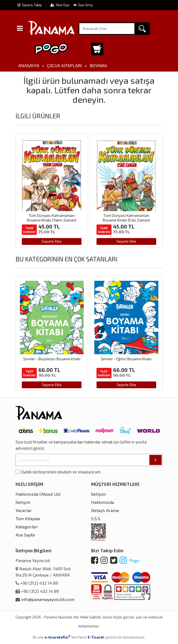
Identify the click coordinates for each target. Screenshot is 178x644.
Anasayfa (29, 65)
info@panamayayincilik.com (48, 599)
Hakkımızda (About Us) (38, 494)
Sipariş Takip (30, 5)
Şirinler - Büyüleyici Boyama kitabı (52, 359)
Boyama (98, 65)
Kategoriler (27, 527)
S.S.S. (96, 518)
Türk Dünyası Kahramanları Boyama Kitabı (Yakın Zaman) (52, 218)
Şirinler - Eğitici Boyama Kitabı (126, 359)
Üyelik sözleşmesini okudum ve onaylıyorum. (61, 472)
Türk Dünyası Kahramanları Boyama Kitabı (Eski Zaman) (126, 218)
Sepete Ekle (52, 241)
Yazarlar (24, 510)
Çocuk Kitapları (64, 65)
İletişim (23, 502)
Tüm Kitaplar (28, 518)
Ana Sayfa (25, 535)
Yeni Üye (60, 5)
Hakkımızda (102, 502)
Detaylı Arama (105, 510)
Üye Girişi (83, 5)
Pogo (129, 560)
